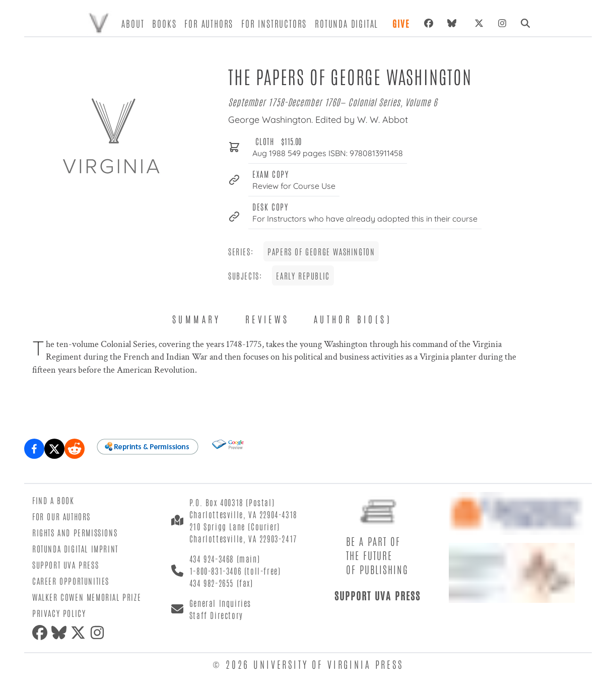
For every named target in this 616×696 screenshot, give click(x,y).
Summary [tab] (197, 319)
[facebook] (42, 633)
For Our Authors (61, 516)
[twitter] (80, 633)
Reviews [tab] (267, 319)
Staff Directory (216, 615)
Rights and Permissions (75, 532)
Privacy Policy (59, 613)
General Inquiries (220, 603)
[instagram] (99, 633)
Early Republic (303, 275)
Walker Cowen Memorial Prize (87, 597)
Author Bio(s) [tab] (353, 319)
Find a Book (53, 500)
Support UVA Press (65, 565)
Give (401, 23)
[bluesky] (454, 23)
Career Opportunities (71, 581)
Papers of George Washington (321, 251)
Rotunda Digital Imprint (75, 548)
